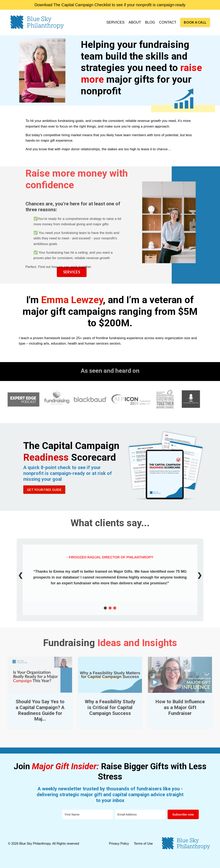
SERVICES (116, 22)
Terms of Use (143, 844)
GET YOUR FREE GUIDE (44, 490)
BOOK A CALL (195, 22)
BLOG (150, 22)
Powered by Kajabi (200, 862)
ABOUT (135, 22)
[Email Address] (140, 814)
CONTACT (168, 22)
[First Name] (88, 814)
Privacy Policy (119, 844)
